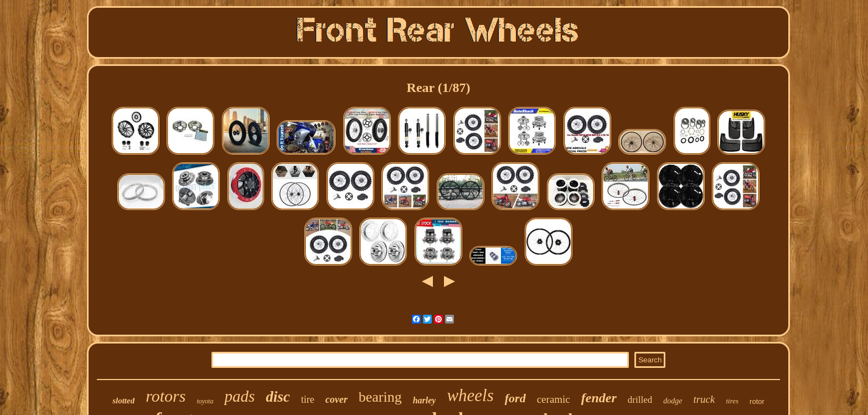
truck (704, 399)
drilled (640, 400)
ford (515, 398)
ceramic (554, 399)
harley (425, 400)
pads (239, 396)
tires (732, 401)
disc (278, 397)
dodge (673, 401)
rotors (166, 396)
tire (308, 399)
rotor (757, 401)
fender (599, 398)
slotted (123, 401)
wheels (470, 395)
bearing (380, 397)
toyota (205, 401)
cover (337, 399)
